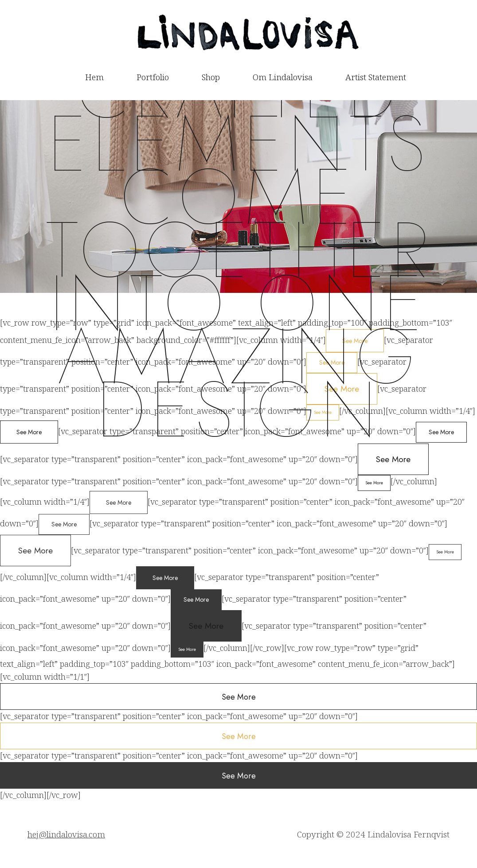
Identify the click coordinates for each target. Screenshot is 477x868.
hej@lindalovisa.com (66, 834)
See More (393, 459)
